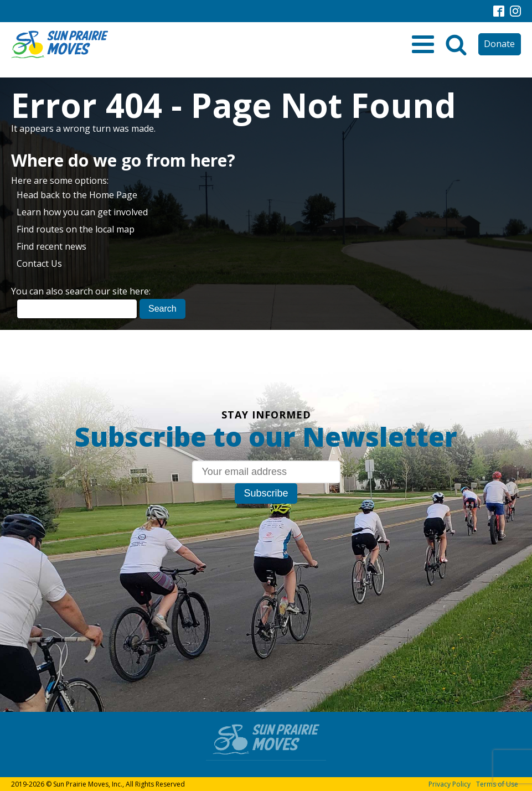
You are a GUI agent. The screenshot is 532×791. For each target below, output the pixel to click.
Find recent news (51, 246)
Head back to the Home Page (77, 195)
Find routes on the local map (76, 229)
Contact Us (39, 263)
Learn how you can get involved (82, 212)
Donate (499, 44)
